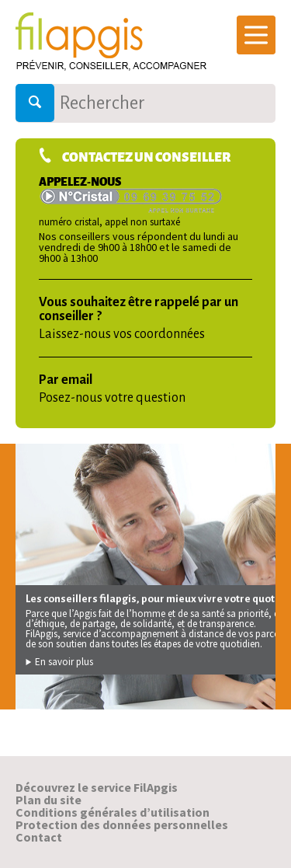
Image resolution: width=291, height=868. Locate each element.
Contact (39, 837)
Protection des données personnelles (122, 824)
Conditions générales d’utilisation (113, 812)
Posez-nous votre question (112, 398)
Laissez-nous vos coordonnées (122, 334)
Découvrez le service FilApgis (97, 787)
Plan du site (48, 800)
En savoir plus (59, 662)
